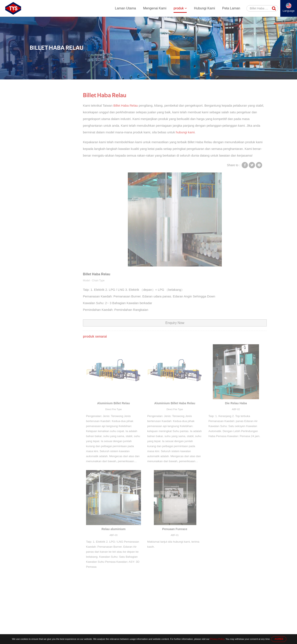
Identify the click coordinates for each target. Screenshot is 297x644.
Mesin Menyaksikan (47, 135)
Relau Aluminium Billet (137, 84)
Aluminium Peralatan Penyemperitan (96, 84)
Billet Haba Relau (166, 84)
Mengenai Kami (155, 8)
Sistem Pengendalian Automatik (54, 130)
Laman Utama (125, 8)
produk (180, 8)
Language (289, 11)
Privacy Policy (217, 639)
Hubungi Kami (205, 8)
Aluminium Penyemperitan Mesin (50, 108)
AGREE (279, 639)
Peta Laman (231, 8)
